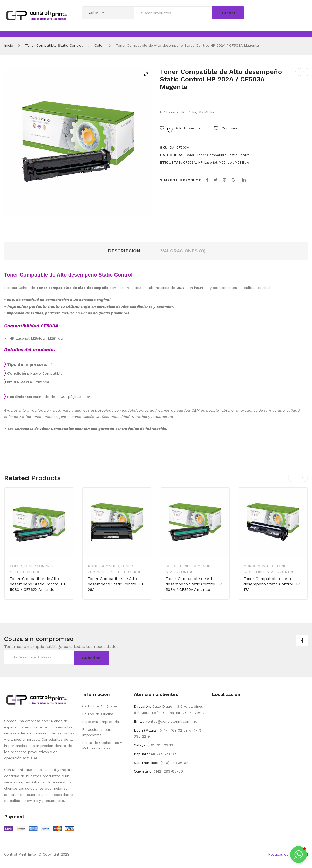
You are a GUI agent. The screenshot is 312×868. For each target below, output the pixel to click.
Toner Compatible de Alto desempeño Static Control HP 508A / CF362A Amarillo (194, 584)
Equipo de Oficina (98, 713)
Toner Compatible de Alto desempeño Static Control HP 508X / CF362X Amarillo (38, 584)
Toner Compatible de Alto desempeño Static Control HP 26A (116, 584)
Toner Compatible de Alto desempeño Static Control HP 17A (272, 584)
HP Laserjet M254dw (215, 163)
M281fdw (242, 163)
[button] (299, 855)
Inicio (9, 45)
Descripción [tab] (124, 251)
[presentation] (295, 478)
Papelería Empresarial (101, 721)
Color (99, 45)
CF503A (189, 163)
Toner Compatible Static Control (54, 45)
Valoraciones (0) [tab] (183, 251)
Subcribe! (92, 657)
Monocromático (103, 566)
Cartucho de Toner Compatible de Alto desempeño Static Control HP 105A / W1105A (304, 73)
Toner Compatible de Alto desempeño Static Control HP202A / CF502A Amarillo (295, 73)
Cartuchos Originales (100, 706)
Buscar (228, 13)
